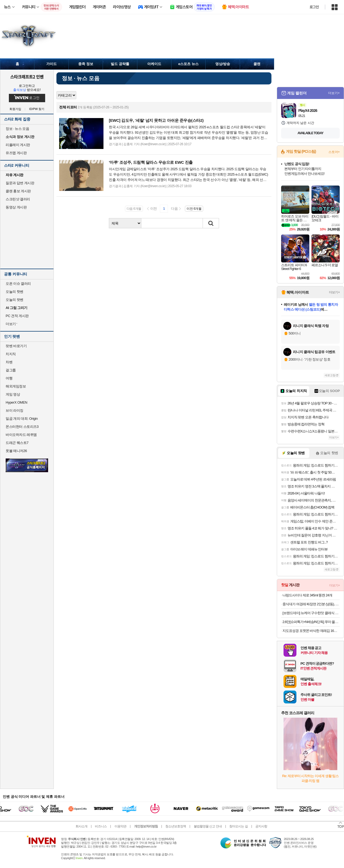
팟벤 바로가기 (16, 346)
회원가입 (15, 109)
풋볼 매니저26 (16, 451)
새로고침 (330, 375)
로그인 (314, 7)
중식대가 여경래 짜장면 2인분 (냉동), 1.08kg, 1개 (311, 604)
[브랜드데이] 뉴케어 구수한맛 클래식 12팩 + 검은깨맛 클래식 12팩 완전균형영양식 (311, 613)
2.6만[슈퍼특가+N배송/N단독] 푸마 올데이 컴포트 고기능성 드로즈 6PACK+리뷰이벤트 (311, 622)
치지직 (11, 354)
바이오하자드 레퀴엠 (21, 435)
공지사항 (261, 826)
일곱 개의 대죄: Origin (22, 419)
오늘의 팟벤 (15, 300)
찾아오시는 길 (238, 826)
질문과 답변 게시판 (20, 183)
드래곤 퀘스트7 (17, 443)
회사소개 (81, 826)
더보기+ (334, 93)
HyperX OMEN (16, 402)
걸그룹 (11, 370)
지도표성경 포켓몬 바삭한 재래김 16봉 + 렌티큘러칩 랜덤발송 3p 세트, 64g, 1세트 (311, 631)
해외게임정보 (16, 386)
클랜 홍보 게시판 (18, 191)
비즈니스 (101, 826)
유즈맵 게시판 (16, 153)
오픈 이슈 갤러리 (18, 284)
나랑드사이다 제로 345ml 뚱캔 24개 (307, 595)
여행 (9, 378)
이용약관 (120, 826)
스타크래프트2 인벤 (27, 77)
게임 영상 (13, 394)
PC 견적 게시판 (17, 316)
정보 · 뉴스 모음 (17, 129)
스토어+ (334, 152)
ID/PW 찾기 (37, 109)
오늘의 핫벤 (15, 292)
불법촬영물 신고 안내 (208, 826)
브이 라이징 (15, 410)
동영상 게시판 (16, 207)
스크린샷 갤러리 (18, 199)
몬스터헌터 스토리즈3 (22, 427)
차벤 (9, 362)
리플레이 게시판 (18, 145)
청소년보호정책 (176, 826)
